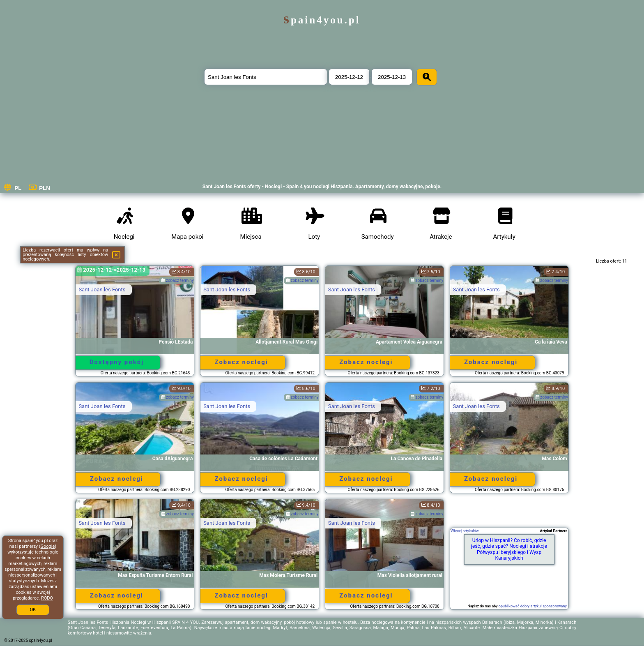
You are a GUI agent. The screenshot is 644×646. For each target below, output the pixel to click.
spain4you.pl (322, 20)
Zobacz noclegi (241, 362)
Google (48, 546)
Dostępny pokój (117, 362)
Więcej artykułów (465, 531)
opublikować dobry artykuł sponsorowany (532, 606)
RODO (47, 598)
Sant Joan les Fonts (102, 290)
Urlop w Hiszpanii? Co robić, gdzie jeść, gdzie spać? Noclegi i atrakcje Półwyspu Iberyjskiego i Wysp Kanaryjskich (509, 549)
